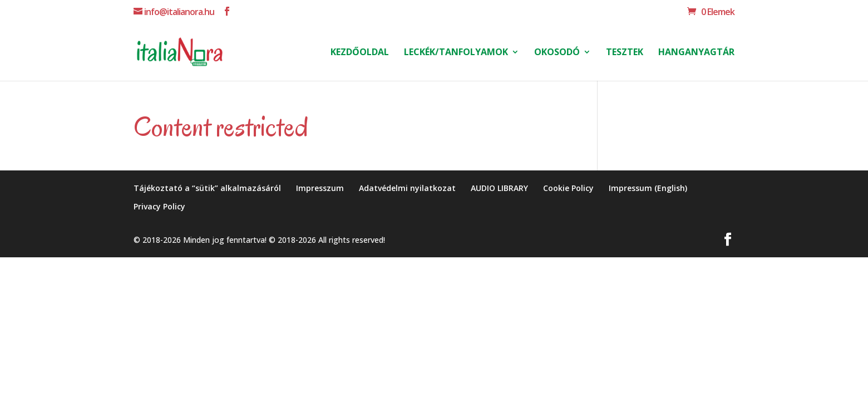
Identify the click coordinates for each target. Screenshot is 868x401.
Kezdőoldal (360, 53)
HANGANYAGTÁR (696, 53)
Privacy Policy (159, 206)
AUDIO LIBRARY (499, 188)
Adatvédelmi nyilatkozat (407, 188)
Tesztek (625, 53)
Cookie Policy (568, 188)
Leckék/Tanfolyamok (456, 53)
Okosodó (557, 53)
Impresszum (320, 188)
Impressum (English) (648, 188)
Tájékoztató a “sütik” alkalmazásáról (207, 188)
